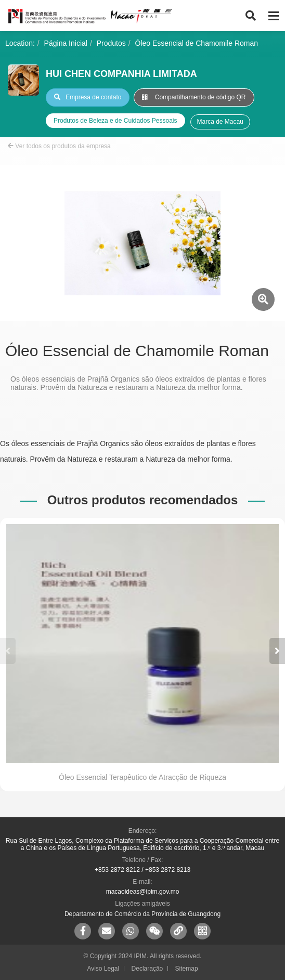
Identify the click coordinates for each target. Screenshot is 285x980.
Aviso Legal (103, 969)
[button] (277, 651)
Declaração (147, 969)
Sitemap (187, 969)
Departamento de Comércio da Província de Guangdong (142, 914)
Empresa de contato (88, 97)
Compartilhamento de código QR (194, 97)
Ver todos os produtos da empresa (59, 146)
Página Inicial (66, 43)
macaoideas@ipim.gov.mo (143, 892)
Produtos (111, 43)
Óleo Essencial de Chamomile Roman (197, 43)
